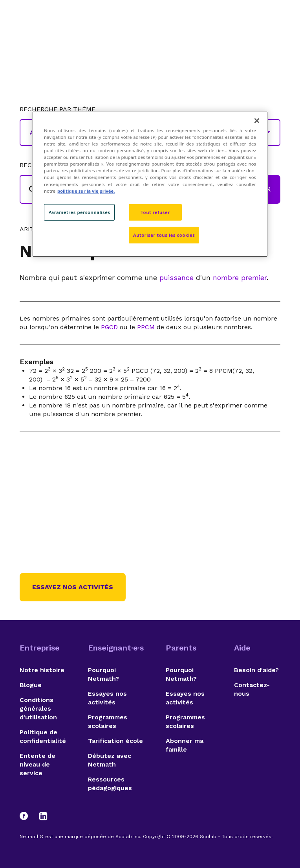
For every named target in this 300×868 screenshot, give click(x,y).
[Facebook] (27, 816)
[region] (150, 184)
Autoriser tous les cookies (164, 235)
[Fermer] (257, 121)
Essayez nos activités (73, 587)
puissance (177, 277)
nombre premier (240, 277)
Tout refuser (155, 212)
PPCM (146, 327)
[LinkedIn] (43, 816)
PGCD (109, 327)
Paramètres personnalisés (79, 212)
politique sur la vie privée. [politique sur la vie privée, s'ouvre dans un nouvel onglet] (86, 191)
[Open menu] (273, 26)
